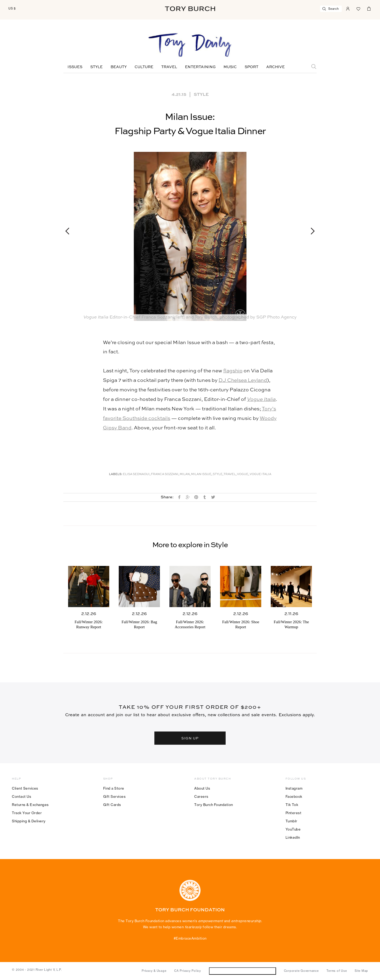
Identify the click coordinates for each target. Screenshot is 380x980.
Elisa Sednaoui (136, 474)
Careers (201, 796)
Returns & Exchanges (30, 805)
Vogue (243, 474)
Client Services (25, 788)
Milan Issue (201, 474)
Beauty (119, 67)
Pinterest (294, 813)
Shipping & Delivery (29, 821)
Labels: (116, 474)
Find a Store (114, 788)
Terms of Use (337, 971)
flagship (233, 371)
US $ (12, 8)
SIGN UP (190, 738)
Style (96, 67)
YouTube (293, 829)
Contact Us (22, 796)
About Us (202, 788)
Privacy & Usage (154, 971)
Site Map (361, 971)
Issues (75, 67)
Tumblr (291, 821)
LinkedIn (293, 837)
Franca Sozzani (165, 474)
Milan (185, 474)
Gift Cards (112, 805)
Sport (251, 67)
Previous (70, 231)
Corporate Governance (301, 971)
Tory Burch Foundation (214, 805)
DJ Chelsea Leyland (243, 380)
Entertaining (200, 67)
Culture (144, 67)
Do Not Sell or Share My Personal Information (242, 971)
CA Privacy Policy (188, 971)
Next (310, 231)
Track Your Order (27, 813)
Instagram (294, 788)
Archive (275, 67)
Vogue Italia (261, 399)
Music (230, 67)
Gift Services (115, 796)
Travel (169, 67)
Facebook (294, 796)
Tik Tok (292, 805)
